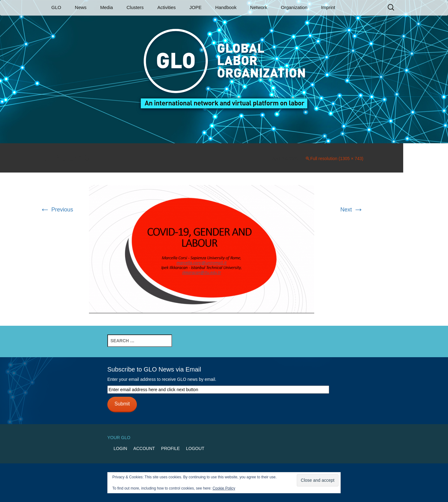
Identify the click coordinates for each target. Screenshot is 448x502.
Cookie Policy (224, 488)
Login (120, 448)
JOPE (196, 7)
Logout (195, 448)
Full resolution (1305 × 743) (337, 159)
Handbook (226, 7)
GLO (56, 7)
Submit (122, 404)
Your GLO (119, 438)
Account (144, 448)
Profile (170, 448)
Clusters (135, 7)
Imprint (328, 7)
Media (107, 7)
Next (352, 210)
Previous (56, 210)
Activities (167, 7)
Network (259, 7)
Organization (294, 7)
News (81, 7)
